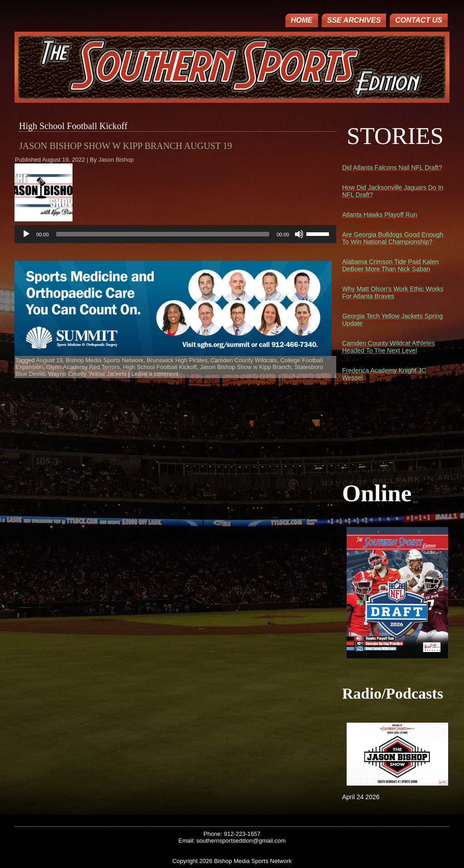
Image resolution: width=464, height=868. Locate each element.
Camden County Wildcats (244, 360)
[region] (173, 308)
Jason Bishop (116, 160)
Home (302, 20)
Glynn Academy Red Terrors (83, 367)
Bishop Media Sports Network (104, 360)
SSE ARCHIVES (354, 20)
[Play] (26, 234)
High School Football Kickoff (160, 367)
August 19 (50, 360)
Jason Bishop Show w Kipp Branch (246, 367)
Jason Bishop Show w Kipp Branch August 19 (126, 146)
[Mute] (299, 234)
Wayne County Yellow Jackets (87, 374)
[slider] (163, 234)
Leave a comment (155, 374)
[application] (175, 234)
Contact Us (419, 20)
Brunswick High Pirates (177, 360)
